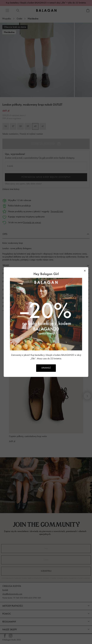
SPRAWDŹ (46, 368)
